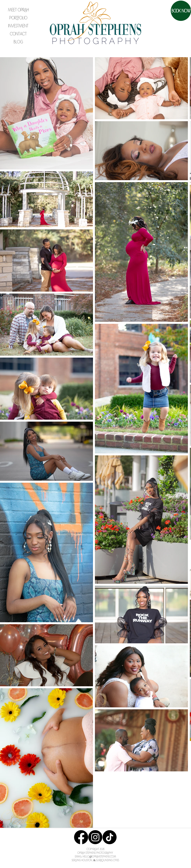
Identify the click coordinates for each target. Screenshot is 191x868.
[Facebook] (81, 837)
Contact (18, 34)
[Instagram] (95, 837)
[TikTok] (110, 837)
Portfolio (18, 18)
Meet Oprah (18, 10)
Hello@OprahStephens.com (99, 856)
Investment (18, 26)
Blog (18, 42)
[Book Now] (181, 11)
